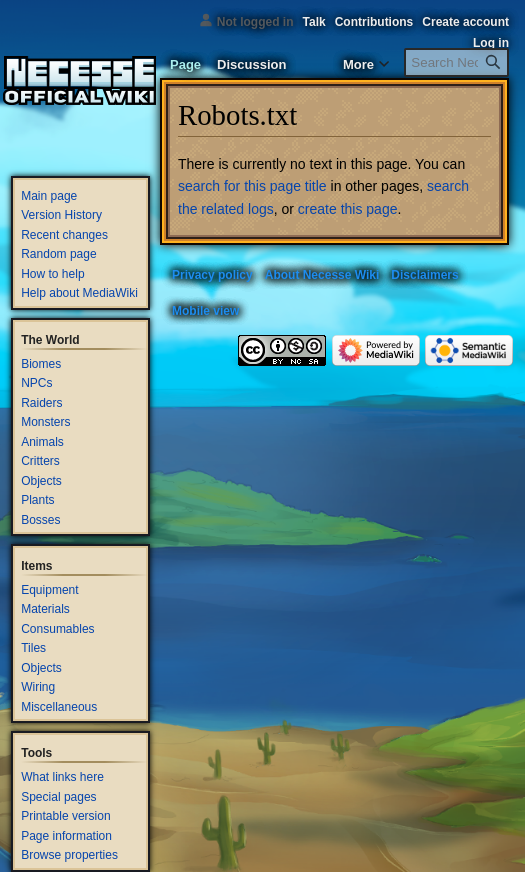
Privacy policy (212, 275)
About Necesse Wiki (322, 275)
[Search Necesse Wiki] (456, 62)
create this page (348, 209)
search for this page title (252, 186)
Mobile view (205, 311)
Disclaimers (424, 275)
